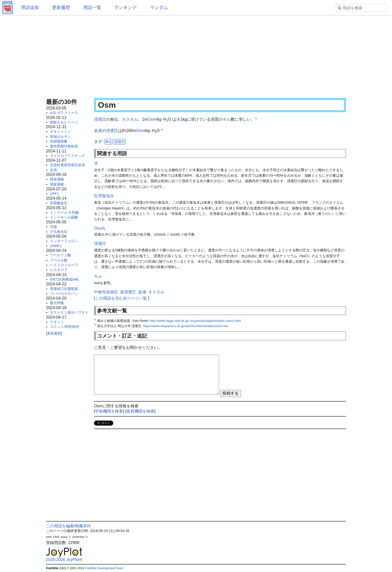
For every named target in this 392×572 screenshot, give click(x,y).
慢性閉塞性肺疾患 (64, 146)
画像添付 (83, 526)
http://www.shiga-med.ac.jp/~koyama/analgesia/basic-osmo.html (195, 321)
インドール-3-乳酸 (64, 212)
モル (227, 119)
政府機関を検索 (140, 411)
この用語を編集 (60, 526)
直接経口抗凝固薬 (64, 289)
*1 (256, 118)
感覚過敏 (57, 184)
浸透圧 (100, 119)
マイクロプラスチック (67, 156)
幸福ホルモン (60, 136)
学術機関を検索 (109, 411)
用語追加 (30, 7)
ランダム (159, 7)
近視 (53, 170)
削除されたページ (64, 122)
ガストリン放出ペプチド (69, 312)
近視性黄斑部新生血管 (67, 165)
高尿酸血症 (59, 203)
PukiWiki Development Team (104, 568)
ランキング (125, 7)
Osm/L (100, 228)
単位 (108, 142)
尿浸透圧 (128, 292)
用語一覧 (92, 7)
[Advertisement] (196, 55)
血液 (98, 131)
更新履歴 (61, 7)
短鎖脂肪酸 (59, 141)
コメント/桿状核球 (64, 327)
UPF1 (54, 194)
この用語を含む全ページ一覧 (121, 298)
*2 (162, 129)
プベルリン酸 (60, 255)
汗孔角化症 (59, 232)
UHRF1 (56, 246)
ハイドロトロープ (64, 265)
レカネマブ (59, 270)
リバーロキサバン (64, 294)
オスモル (130, 119)
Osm (152, 119)
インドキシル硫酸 (64, 217)
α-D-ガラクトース (64, 113)
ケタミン (57, 322)
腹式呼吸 (57, 303)
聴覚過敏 (57, 179)
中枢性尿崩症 (106, 292)
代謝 (53, 227)
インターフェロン (64, 241)
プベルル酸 (59, 260)
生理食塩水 (104, 196)
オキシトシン (60, 131)
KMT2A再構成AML (65, 279)
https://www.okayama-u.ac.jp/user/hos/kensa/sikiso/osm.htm (186, 326)
